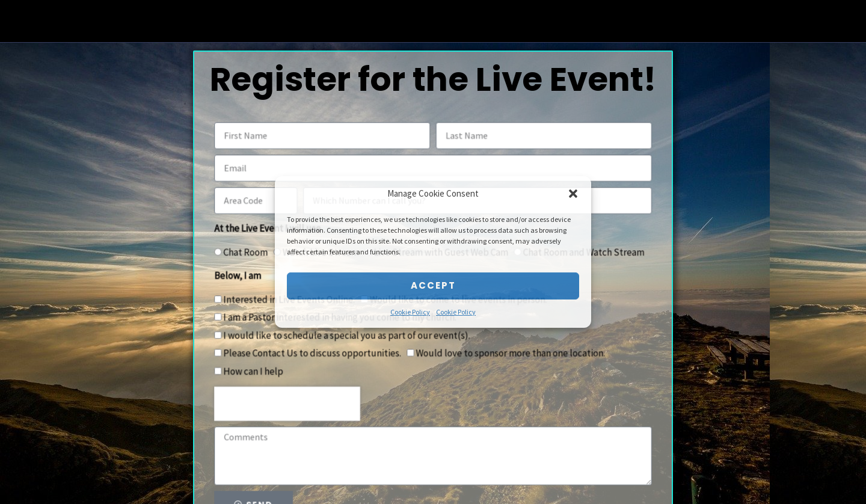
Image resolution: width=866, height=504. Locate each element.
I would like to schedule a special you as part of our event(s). (350, 335)
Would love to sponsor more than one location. (507, 352)
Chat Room (253, 255)
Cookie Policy (410, 312)
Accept (433, 285)
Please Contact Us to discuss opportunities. (317, 352)
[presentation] (293, 400)
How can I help (261, 369)
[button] (573, 194)
